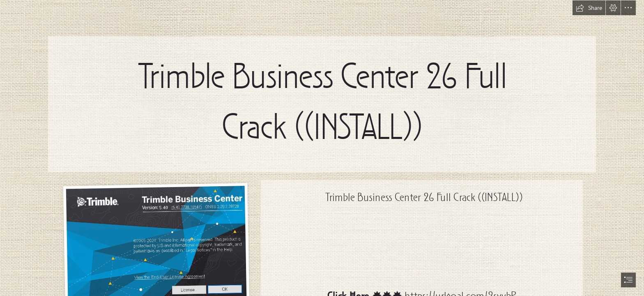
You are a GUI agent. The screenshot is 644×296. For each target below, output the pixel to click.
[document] (322, 148)
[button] (589, 8)
